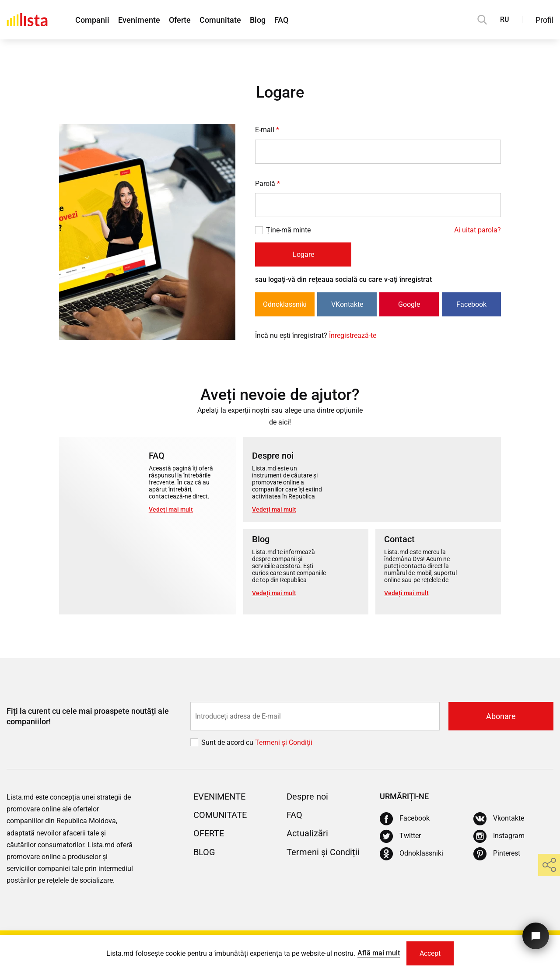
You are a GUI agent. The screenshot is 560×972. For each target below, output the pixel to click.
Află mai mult (379, 953)
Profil (544, 20)
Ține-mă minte (288, 230)
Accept (430, 953)
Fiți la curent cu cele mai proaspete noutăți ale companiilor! (88, 716)
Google (409, 304)
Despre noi (307, 797)
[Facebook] (405, 819)
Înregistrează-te (353, 335)
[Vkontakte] (499, 819)
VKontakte (347, 304)
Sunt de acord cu (228, 742)
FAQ (281, 20)
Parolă (268, 184)
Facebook (471, 304)
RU (504, 19)
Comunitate (220, 20)
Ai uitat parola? (478, 230)
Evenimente (139, 20)
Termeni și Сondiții (284, 742)
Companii (92, 20)
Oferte (180, 20)
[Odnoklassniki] (411, 854)
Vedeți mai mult (171, 509)
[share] (549, 865)
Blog (258, 20)
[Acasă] (27, 20)
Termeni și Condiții (323, 852)
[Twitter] (400, 836)
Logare (303, 254)
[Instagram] (499, 836)
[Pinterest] (497, 854)
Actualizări (307, 833)
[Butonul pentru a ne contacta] (536, 936)
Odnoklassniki (285, 304)
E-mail (267, 130)
